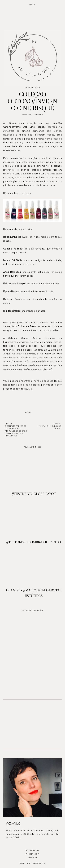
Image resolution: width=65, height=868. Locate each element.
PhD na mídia (32, 854)
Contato (32, 857)
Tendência (38, 115)
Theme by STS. (39, 864)
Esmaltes (27, 115)
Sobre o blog (32, 851)
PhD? (22, 864)
